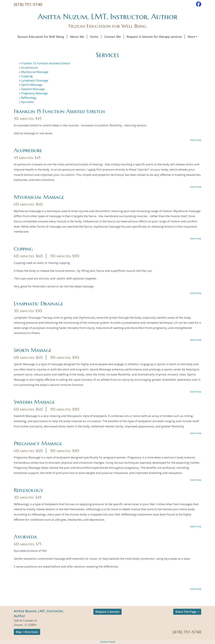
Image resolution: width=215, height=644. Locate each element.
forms (96, 37)
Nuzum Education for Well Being (42, 37)
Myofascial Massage (35, 72)
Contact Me (114, 37)
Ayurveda (28, 102)
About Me (79, 37)
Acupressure (30, 67)
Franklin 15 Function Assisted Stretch (46, 63)
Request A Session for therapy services (156, 37)
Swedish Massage (33, 89)
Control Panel (108, 642)
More (191, 37)
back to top (196, 140)
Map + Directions (27, 632)
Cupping (27, 76)
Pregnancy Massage (34, 93)
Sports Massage (32, 85)
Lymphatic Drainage (35, 80)
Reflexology (29, 98)
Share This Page (186, 612)
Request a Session (107, 612)
